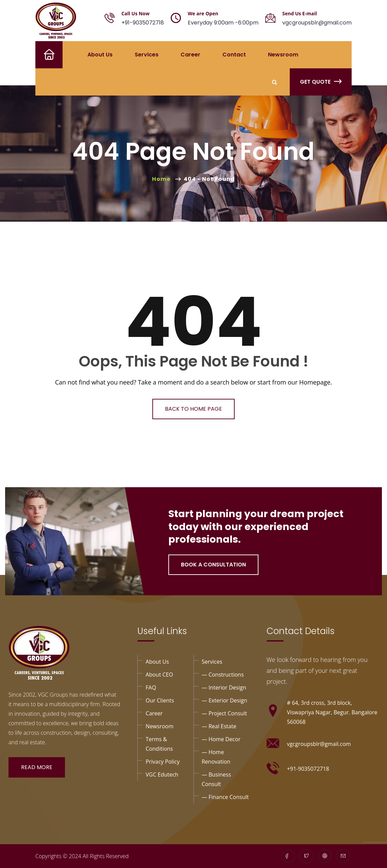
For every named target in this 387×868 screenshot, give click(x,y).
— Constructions (223, 675)
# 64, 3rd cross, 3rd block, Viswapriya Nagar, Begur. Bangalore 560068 (332, 712)
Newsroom (283, 55)
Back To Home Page (193, 409)
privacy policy (163, 762)
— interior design (224, 687)
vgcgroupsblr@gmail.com (317, 23)
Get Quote (321, 82)
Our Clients (160, 700)
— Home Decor (221, 739)
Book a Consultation (213, 565)
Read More (37, 767)
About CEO (159, 675)
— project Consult (224, 713)
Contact (234, 55)
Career (190, 55)
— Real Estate (219, 726)
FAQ (151, 687)
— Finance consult (225, 797)
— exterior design (224, 700)
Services (147, 55)
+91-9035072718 (143, 23)
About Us (100, 55)
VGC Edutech (162, 775)
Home (44, 55)
